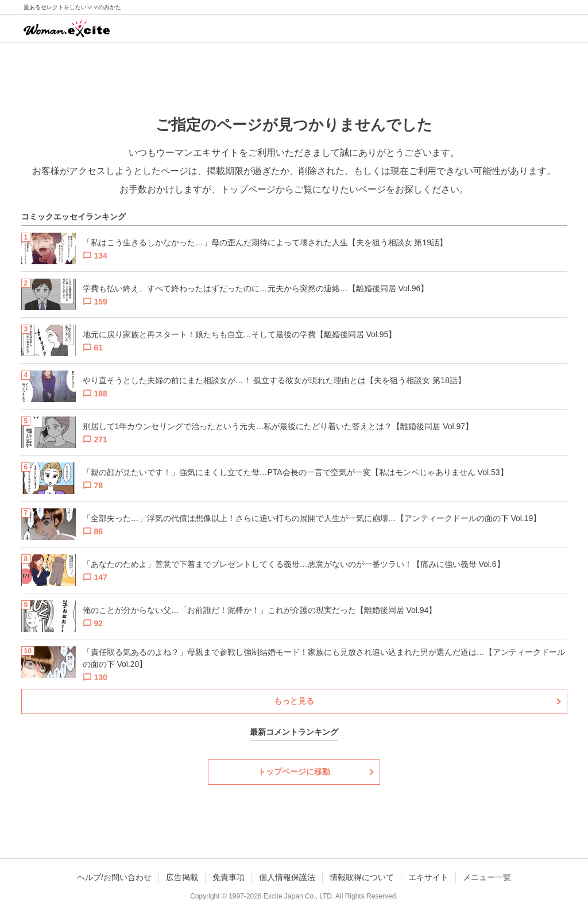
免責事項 (229, 877)
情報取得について (362, 877)
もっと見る (294, 701)
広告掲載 (182, 877)
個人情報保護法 (287, 877)
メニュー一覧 (487, 877)
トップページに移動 (294, 772)
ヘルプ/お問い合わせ (114, 877)
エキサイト (428, 877)
